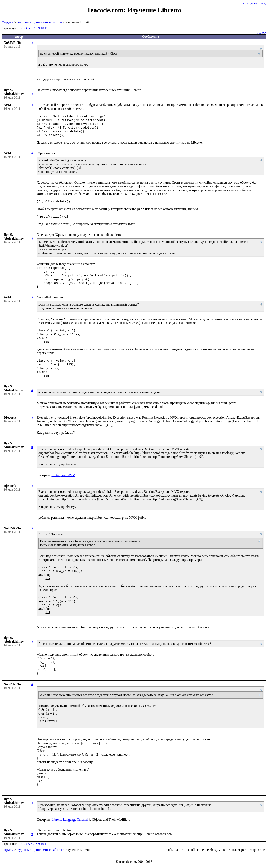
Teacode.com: (107, 10)
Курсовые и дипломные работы (39, 22)
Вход (263, 3)
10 (42, 28)
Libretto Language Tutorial (69, 820)
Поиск (262, 32)
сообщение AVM (63, 475)
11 (46, 28)
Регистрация (249, 3)
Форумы (8, 22)
